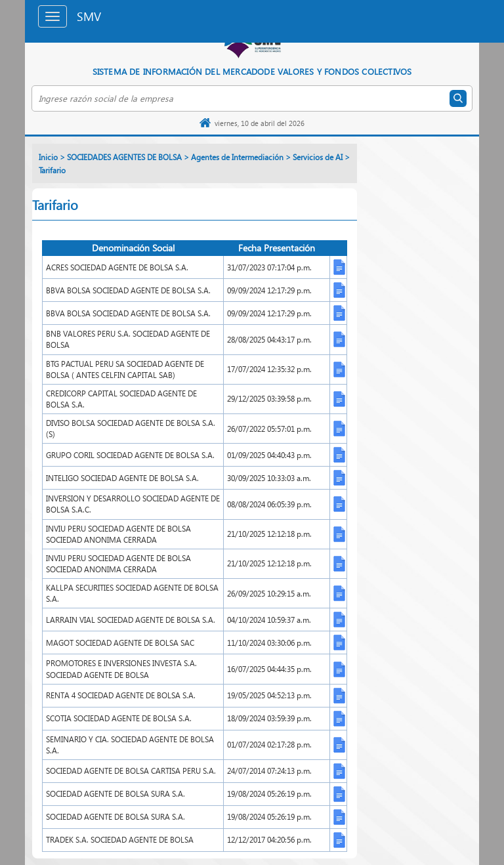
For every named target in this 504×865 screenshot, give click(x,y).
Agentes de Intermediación (237, 157)
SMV (89, 16)
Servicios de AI (318, 157)
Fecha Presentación (277, 248)
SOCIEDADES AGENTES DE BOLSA (124, 157)
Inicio (48, 157)
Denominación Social (133, 248)
